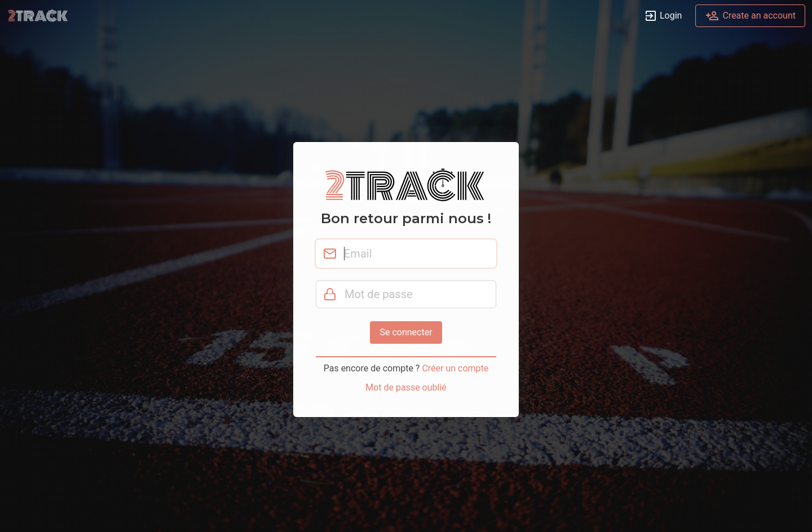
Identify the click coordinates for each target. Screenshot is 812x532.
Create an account (750, 16)
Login (663, 16)
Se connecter (406, 332)
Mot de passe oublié (406, 387)
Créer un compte (455, 368)
